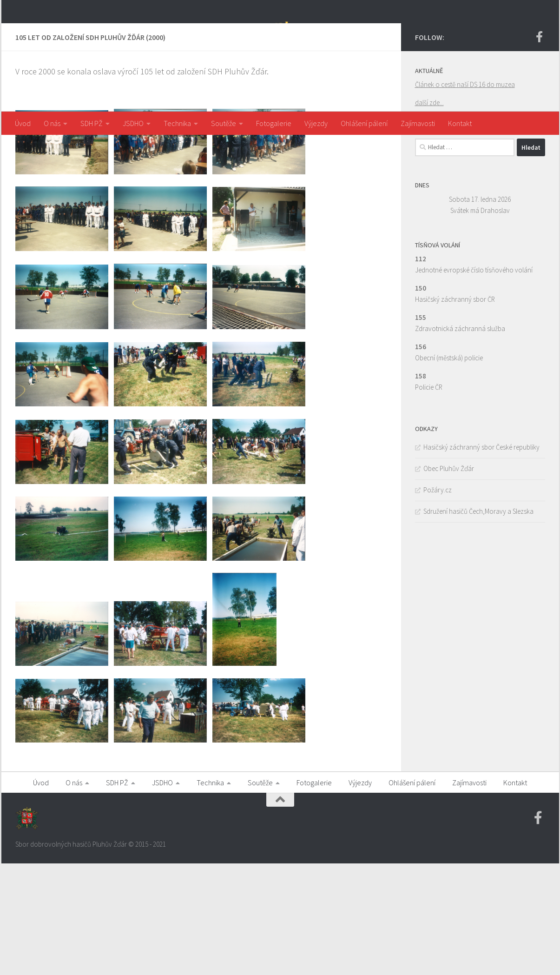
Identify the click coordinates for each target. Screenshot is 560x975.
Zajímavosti (418, 123)
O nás (52, 123)
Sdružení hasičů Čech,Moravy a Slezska (478, 623)
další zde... (429, 214)
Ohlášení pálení (364, 123)
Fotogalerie (274, 123)
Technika (177, 123)
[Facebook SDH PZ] (540, 148)
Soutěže (224, 123)
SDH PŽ (92, 123)
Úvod (23, 123)
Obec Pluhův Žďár (449, 580)
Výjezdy (316, 123)
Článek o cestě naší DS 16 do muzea (465, 196)
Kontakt (460, 123)
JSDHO (133, 123)
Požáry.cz (438, 601)
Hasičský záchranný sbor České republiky (481, 559)
